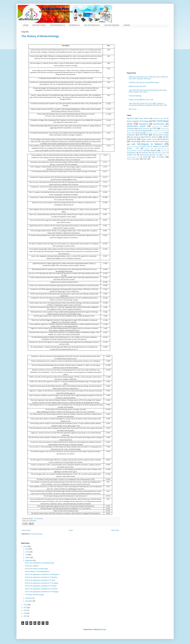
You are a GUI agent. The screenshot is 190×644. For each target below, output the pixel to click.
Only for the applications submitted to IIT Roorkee (41, 589)
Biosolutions (156, 126)
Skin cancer (133, 109)
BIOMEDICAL (75, 25)
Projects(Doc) (131, 153)
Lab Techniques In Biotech (147, 144)
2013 (25, 608)
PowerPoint (164, 151)
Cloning (140, 133)
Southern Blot (132, 155)
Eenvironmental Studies (161, 135)
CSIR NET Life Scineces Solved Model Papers (144, 83)
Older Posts (115, 530)
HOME (26, 25)
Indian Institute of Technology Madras (37, 572)
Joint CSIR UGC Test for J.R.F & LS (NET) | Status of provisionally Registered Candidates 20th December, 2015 (148, 104)
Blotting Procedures (144, 129)
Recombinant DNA (145, 153)
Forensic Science (151, 137)
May (27, 549)
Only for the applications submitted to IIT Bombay (41, 577)
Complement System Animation (154, 133)
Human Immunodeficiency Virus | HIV (141, 100)
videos (145, 159)
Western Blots (131, 159)
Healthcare (164, 139)
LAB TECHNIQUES (112, 25)
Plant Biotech (151, 150)
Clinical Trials (131, 133)
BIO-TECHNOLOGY (92, 25)
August (28, 558)
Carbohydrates (165, 129)
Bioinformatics (159, 124)
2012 (25, 605)
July (27, 555)
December (29, 601)
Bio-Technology (31, 521)
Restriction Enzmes (161, 153)
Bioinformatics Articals (136, 126)
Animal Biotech (144, 118)
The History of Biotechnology (40, 36)
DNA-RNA (144, 135)
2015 (25, 613)
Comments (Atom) (36, 534)
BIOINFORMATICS (58, 25)
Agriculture (130, 118)
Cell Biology (132, 131)
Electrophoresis (135, 137)
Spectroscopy (144, 155)
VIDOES (127, 25)
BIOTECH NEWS (39, 25)
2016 (25, 616)
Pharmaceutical (162, 148)
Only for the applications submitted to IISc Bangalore (42, 574)
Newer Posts (26, 530)
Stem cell (156, 155)
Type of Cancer (158, 157)
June (27, 552)
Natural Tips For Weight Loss (151, 146)
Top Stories (144, 157)
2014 (25, 610)
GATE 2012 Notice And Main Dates (36, 569)
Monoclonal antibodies (133, 147)
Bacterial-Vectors (158, 118)
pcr (139, 159)
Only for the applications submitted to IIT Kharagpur (42, 592)
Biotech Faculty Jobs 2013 (137, 86)
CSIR (154, 128)
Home (71, 530)
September (29, 560)
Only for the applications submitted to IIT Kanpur (41, 586)
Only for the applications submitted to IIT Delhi (40, 580)
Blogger (104, 630)
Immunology (136, 141)
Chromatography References (159, 131)
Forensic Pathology (135, 96)
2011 (25, 546)
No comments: (39, 519)
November (29, 598)
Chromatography (144, 131)
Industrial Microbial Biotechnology (157, 142)
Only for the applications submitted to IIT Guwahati (41, 583)
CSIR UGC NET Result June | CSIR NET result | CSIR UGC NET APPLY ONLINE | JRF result (148, 78)
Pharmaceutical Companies (135, 151)
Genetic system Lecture (149, 139)
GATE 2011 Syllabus (32, 566)
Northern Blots (149, 148)
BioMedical (144, 124)
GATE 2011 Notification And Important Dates (39, 563)
